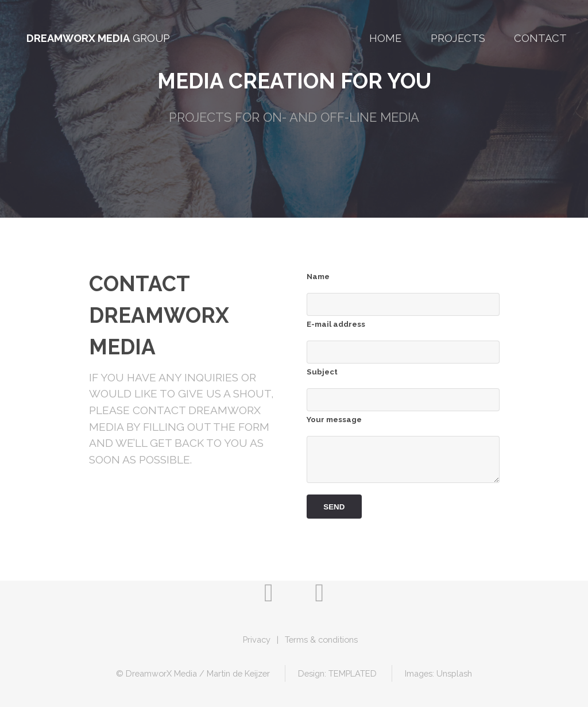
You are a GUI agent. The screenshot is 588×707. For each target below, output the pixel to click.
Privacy (257, 640)
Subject (322, 372)
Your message (334, 420)
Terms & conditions (321, 640)
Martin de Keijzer (238, 673)
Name (318, 277)
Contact (540, 38)
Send (334, 507)
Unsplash (454, 673)
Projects (458, 38)
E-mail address (336, 324)
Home (385, 38)
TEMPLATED (353, 673)
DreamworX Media (78, 38)
